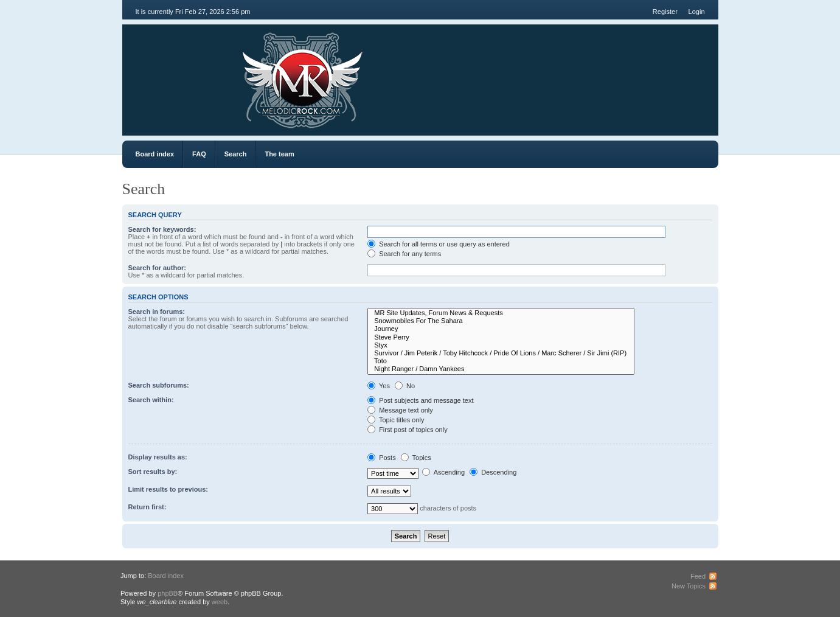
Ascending (443, 472)
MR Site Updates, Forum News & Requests (501, 313)
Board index (155, 154)
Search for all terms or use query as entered (439, 244)
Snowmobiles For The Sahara (501, 321)
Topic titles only (396, 420)
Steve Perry (501, 337)
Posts (382, 458)
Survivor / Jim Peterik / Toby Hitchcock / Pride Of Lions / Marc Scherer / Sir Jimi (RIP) (501, 353)
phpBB (168, 593)
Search (236, 154)
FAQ (199, 154)
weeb (220, 602)
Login (697, 12)
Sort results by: (153, 472)
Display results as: (158, 457)
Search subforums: (159, 385)
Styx (501, 345)
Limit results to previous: (168, 489)
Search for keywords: (162, 229)
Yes (379, 386)
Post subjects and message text (420, 400)
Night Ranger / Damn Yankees (501, 369)
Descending (493, 472)
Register (665, 12)
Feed (698, 576)
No (405, 386)
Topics (416, 458)
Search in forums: (157, 312)
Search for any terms (404, 254)
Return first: (148, 507)
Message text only (400, 410)
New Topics (689, 586)
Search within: (151, 400)
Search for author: (157, 268)
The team (279, 154)
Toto (501, 361)
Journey (501, 329)
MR (191, 73)
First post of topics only (408, 430)
